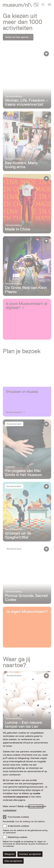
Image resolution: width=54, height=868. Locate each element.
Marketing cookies (17, 837)
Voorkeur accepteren (30, 854)
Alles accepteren (13, 861)
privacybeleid (36, 806)
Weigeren (9, 854)
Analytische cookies (18, 826)
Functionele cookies (16, 817)
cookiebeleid (10, 810)
